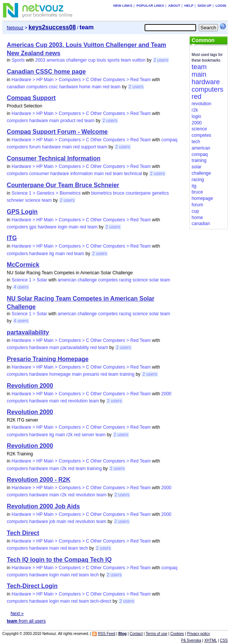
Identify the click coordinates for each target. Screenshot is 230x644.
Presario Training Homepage (48, 359)
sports (113, 60)
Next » (17, 614)
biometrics (101, 193)
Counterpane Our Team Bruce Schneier (63, 185)
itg (52, 254)
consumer (39, 174)
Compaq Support (31, 98)
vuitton (139, 60)
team (126, 60)
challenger (77, 60)
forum (35, 147)
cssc (53, 87)
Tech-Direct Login (32, 586)
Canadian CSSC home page (46, 72)
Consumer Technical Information (54, 158)
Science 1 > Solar (29, 280)
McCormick (23, 265)
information (81, 174)
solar (154, 280)
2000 (167, 394)
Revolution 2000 (30, 386)
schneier (15, 200)
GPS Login (22, 212)
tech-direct (101, 601)
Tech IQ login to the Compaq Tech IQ (59, 560)
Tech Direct (23, 533)
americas (56, 60)
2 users (161, 60)
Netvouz (15, 28)
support (88, 147)
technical (133, 174)
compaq (170, 140)
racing (125, 280)
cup (92, 60)
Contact (136, 634)
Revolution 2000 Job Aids (43, 506)
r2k (69, 435)
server (88, 435)
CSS (224, 640)
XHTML (211, 640)
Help (189, 6)
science (33, 200)
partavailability (28, 332)
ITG (12, 238)
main (97, 87)
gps (33, 227)
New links (123, 6)
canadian (16, 87)
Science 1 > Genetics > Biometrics (46, 193)
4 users (21, 287)
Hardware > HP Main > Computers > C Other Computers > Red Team (81, 80)
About (174, 6)
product (68, 121)
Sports (18, 60)
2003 (40, 60)
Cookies (177, 634)
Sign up (205, 6)
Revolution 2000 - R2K (39, 480)
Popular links (150, 6)
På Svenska (191, 640)
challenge (87, 280)
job (52, 522)
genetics (161, 193)
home (85, 87)
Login (221, 6)
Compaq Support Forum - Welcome (57, 132)
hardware (69, 87)
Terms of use (156, 634)
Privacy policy (199, 634)
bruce (119, 193)
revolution (78, 401)
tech (84, 548)
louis (101, 60)
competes (108, 280)
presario (91, 374)
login (63, 227)
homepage (60, 374)
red (106, 87)
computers (37, 87)
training (127, 374)
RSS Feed (107, 634)
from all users (26, 621)
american (67, 280)
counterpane (138, 193)
